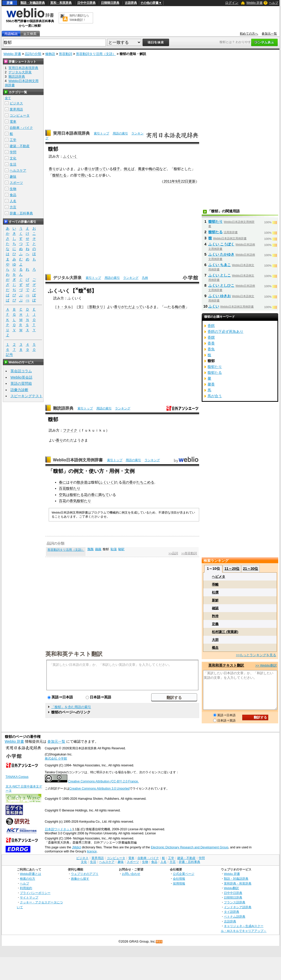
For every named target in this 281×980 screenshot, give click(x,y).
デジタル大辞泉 (67, 278)
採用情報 (179, 883)
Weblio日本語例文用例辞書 (78, 460)
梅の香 (180, 307)
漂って (100, 169)
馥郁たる (59, 175)
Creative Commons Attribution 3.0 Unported (100, 789)
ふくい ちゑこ (220, 265)
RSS (159, 942)
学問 (13, 152)
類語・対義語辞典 (33, 3)
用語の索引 (120, 133)
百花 (62, 488)
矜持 (215, 616)
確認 (215, 608)
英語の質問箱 (21, 383)
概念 (215, 648)
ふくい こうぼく (221, 244)
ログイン (232, 3)
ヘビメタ (219, 577)
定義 (215, 624)
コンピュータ (20, 115)
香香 (211, 343)
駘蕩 (114, 549)
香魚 (211, 349)
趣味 (13, 177)
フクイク (70, 430)
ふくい (214, 306)
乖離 (215, 584)
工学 (13, 140)
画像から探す (80, 879)
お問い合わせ (131, 874)
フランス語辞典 (235, 902)
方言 (13, 207)
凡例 (145, 278)
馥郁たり (73, 488)
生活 (13, 164)
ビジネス (16, 103)
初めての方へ (249, 34)
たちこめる (145, 482)
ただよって (134, 307)
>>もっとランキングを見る (256, 655)
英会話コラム (21, 371)
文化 (13, 158)
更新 (192, 181)
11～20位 (232, 569)
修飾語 (50, 54)
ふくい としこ (220, 275)
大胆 (215, 640)
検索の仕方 (28, 879)
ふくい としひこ (221, 285)
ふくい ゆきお (220, 296)
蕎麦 (142, 169)
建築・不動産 (20, 146)
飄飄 (91, 549)
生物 (13, 189)
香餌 (211, 326)
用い (84, 175)
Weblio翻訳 (231, 888)
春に (62, 482)
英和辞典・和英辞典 (238, 883)
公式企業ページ (184, 874)
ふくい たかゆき (221, 254)
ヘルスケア (18, 170)
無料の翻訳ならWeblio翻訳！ (79, 18)
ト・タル (64, 307)
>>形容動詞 (189, 553)
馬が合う (215, 396)
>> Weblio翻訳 (266, 665)
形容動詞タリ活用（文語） (96, 54)
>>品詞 (173, 553)
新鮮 (215, 600)
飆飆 (98, 549)
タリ (100, 307)
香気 (73, 501)
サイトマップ (29, 897)
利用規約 (26, 888)
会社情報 (179, 879)
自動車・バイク (21, 128)
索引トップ (101, 133)
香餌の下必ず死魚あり (225, 332)
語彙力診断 (19, 390)
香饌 (211, 337)
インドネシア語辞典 (238, 907)
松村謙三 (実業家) (225, 632)
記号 (9, 355)
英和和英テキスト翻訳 (74, 654)
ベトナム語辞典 (235, 916)
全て (8, 98)
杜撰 (215, 592)
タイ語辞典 (232, 912)
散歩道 (82, 482)
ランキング (131, 278)
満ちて (104, 495)
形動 (93, 307)
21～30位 (251, 569)
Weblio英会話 (21, 377)
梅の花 (154, 169)
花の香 (127, 482)
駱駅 (121, 549)
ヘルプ (274, 3)
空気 (62, 495)
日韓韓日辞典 (110, 3)
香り (52, 169)
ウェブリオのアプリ (85, 874)
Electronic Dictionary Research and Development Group (189, 847)
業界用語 (16, 109)
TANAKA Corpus (17, 777)
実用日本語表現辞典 (71, 133)
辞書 (10, 3)
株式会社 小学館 (56, 758)
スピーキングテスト (27, 396)
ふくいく (70, 156)
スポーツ (16, 183)
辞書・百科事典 (21, 213)
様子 (117, 169)
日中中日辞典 (86, 3)
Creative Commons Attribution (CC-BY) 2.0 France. (103, 781)
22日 (185, 181)
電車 (13, 122)
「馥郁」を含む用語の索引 (71, 707)
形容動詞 (66, 54)
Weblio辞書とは (30, 874)
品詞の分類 (33, 54)
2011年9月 (172, 181)
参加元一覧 (269, 34)
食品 (13, 195)
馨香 (211, 384)
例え (127, 169)
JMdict (76, 847)
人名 (13, 201)
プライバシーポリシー (35, 893)
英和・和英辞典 (61, 3)
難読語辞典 (63, 408)
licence (92, 851)
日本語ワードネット (59, 829)
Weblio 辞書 (254, 3)
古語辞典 (131, 3)
